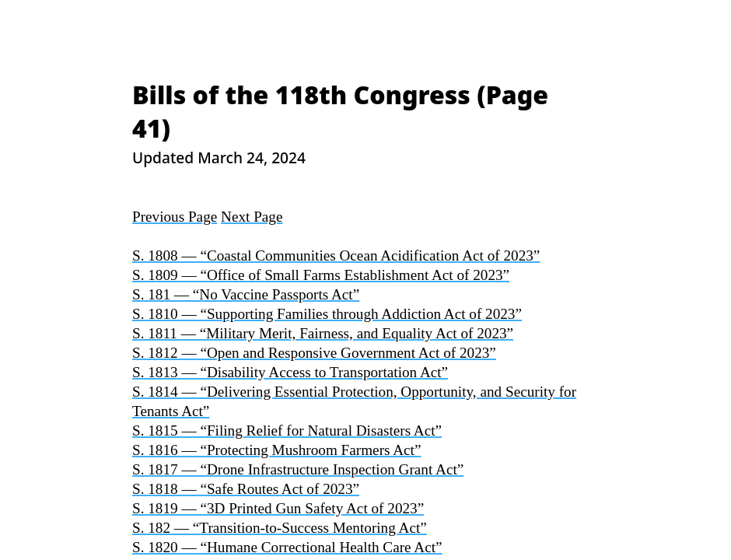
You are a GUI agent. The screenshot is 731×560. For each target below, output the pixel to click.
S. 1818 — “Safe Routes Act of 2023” (246, 489)
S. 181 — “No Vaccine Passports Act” (246, 294)
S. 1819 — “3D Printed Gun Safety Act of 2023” (278, 508)
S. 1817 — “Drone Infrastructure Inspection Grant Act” (298, 469)
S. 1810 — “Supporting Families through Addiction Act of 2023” (327, 314)
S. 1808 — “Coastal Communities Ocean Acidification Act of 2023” (336, 255)
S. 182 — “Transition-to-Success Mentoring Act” (280, 528)
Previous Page (175, 217)
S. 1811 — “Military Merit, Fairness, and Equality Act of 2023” (323, 333)
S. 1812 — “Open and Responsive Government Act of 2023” (314, 353)
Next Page (252, 217)
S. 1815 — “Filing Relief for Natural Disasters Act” (287, 430)
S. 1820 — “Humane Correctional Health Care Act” (287, 547)
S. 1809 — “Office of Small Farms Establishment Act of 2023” (321, 275)
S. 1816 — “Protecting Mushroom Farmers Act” (276, 450)
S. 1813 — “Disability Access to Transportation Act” (290, 372)
